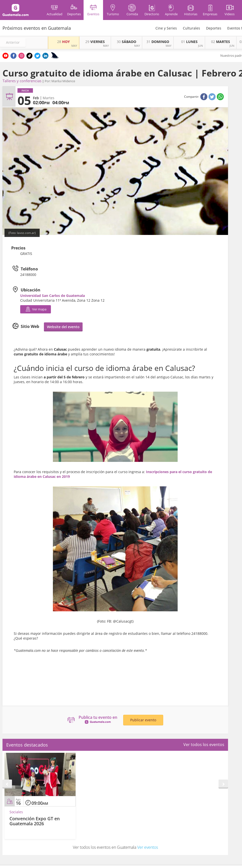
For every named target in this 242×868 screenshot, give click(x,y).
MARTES (221, 42)
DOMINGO (158, 42)
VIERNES (95, 42)
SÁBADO (126, 42)
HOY (63, 42)
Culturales (191, 28)
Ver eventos (148, 847)
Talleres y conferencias (22, 81)
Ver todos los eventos (204, 745)
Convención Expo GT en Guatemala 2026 (35, 821)
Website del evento (63, 327)
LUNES (189, 42)
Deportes (214, 28)
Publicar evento (143, 720)
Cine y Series (166, 28)
